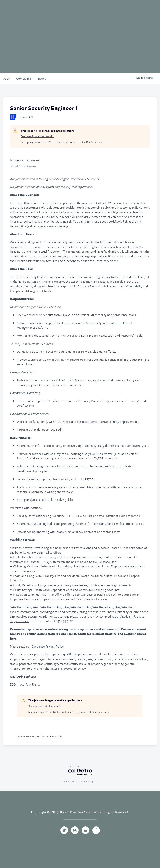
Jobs (103, 9)
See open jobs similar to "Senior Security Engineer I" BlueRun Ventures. (62, 142)
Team (43, 9)
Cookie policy (87, 781)
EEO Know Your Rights (25, 684)
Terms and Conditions (80, 817)
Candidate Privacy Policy (47, 646)
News (119, 9)
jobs (6, 78)
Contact (143, 9)
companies (24, 78)
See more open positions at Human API (40, 736)
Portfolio (63, 9)
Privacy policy (70, 781)
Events (86, 9)
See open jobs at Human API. (37, 136)
